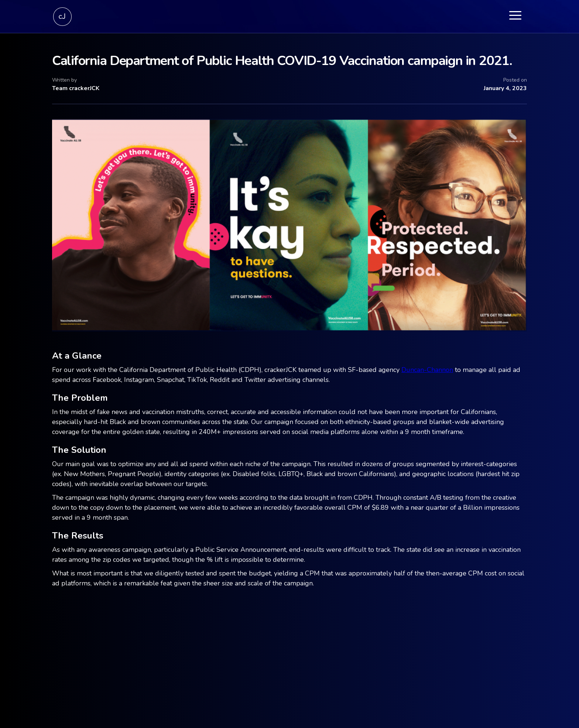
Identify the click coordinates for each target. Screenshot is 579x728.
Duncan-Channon (427, 370)
